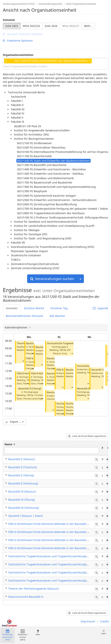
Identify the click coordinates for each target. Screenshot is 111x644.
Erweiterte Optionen (18, 41)
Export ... (14, 422)
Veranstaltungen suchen (52, 279)
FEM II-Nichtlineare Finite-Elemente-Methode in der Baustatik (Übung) (53, 540)
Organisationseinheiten (18, 55)
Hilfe (38, 633)
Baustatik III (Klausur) (22, 491)
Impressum (88, 621)
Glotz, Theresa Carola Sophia (31, 399)
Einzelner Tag (59, 308)
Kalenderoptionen (16, 327)
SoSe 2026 (51, 26)
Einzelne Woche (34, 308)
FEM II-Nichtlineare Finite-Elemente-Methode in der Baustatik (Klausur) (54, 524)
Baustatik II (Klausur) (22, 459)
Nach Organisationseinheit (81, 4)
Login (103, 632)
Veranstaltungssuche (50, 4)
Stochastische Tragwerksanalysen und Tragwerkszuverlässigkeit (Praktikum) (57, 564)
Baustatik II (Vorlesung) (23, 483)
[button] (23, 361)
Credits (105, 621)
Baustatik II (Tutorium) (23, 467)
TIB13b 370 (65, 350)
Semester (9, 20)
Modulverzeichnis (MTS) (23, 635)
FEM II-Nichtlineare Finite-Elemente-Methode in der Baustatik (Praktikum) (55, 532)
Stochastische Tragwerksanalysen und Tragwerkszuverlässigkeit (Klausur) (55, 556)
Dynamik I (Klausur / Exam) (26, 516)
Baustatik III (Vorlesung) (24, 508)
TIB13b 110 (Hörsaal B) (38, 395)
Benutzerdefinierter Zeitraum (24, 316)
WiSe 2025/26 (31, 26)
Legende (100, 308)
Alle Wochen (57, 316)
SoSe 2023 (12, 26)
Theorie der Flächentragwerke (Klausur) (34, 589)
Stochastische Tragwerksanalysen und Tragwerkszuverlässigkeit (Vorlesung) (57, 580)
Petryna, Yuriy (60, 353)
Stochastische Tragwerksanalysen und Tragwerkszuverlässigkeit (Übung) (55, 572)
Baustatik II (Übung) (30, 389)
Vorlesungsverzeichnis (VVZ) (19, 4)
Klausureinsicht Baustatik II (26, 597)
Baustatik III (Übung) (22, 500)
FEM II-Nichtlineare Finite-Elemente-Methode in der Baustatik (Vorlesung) (55, 548)
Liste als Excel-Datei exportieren (87, 436)
